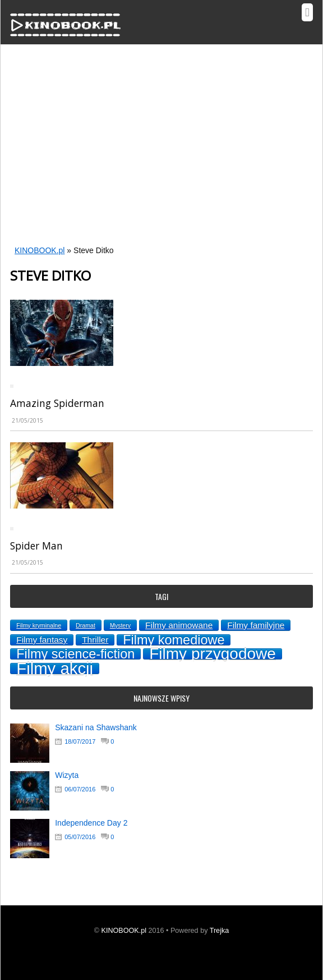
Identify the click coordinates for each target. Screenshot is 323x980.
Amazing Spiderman (57, 403)
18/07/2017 (80, 741)
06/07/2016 (80, 789)
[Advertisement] (161, 154)
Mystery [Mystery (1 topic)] (120, 625)
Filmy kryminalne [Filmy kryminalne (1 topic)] (39, 625)
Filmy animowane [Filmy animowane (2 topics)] (179, 625)
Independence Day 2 (91, 823)
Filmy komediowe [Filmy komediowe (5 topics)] (174, 640)
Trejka (220, 931)
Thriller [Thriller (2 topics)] (95, 640)
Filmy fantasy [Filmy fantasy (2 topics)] (42, 640)
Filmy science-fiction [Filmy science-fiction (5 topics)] (75, 654)
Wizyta (67, 775)
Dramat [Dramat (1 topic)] (86, 625)
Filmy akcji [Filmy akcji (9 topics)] (55, 668)
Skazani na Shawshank (96, 727)
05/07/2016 (80, 837)
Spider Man (36, 546)
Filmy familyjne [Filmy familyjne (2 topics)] (256, 625)
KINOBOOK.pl (40, 250)
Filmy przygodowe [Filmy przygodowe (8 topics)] (213, 654)
